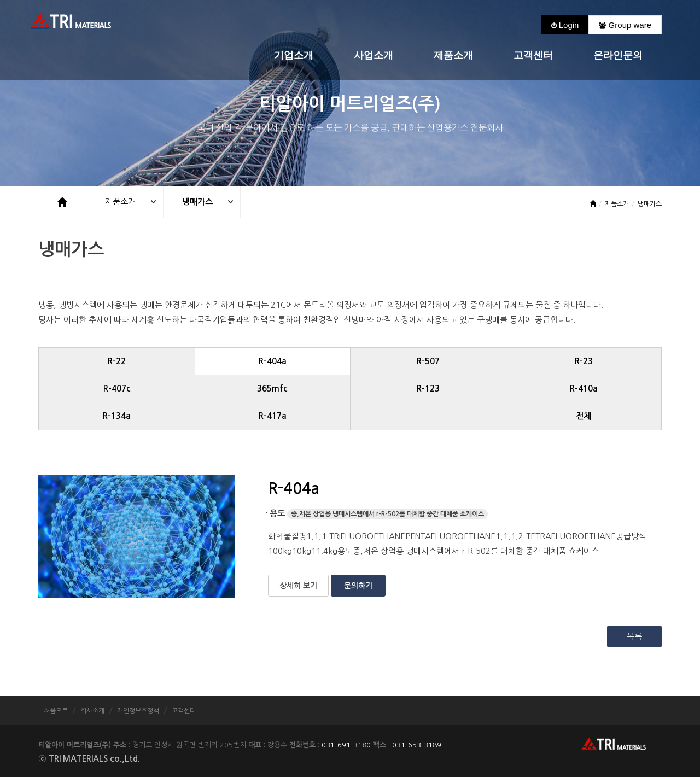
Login (565, 25)
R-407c (117, 388)
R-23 (584, 361)
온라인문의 (618, 55)
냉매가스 (198, 201)
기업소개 (294, 55)
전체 (584, 416)
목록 (634, 636)
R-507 (428, 361)
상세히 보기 (298, 586)
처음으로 (56, 711)
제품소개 (453, 55)
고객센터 (533, 55)
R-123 (428, 388)
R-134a (117, 416)
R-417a (273, 416)
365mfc (272, 388)
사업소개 (374, 55)
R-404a (273, 361)
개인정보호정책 (138, 711)
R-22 (117, 361)
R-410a (584, 388)
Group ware (625, 25)
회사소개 (92, 711)
